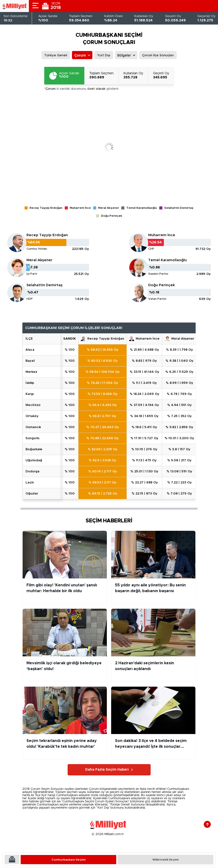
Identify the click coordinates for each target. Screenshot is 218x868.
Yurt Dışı (104, 55)
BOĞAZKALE (34, 449)
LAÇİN (30, 483)
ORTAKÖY (32, 416)
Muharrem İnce (162, 235)
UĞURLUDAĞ (34, 460)
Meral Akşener (39, 260)
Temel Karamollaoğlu (167, 260)
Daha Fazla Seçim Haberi (107, 770)
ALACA (30, 350)
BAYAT (30, 361)
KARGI (30, 394)
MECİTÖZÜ (33, 405)
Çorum (80, 56)
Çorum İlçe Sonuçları (158, 55)
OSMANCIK (33, 427)
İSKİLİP (30, 383)
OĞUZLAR (32, 494)
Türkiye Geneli (56, 55)
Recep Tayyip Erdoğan (47, 235)
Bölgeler (124, 56)
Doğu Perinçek (161, 285)
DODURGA (32, 472)
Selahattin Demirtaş (45, 285)
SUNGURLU (32, 438)
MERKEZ (31, 372)
